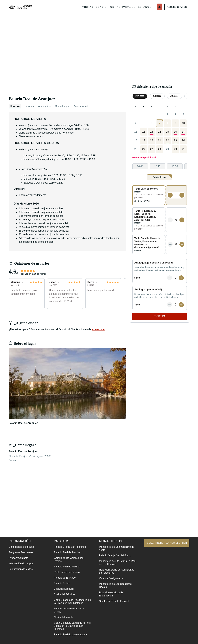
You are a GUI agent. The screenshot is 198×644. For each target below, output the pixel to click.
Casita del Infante (63, 617)
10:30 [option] (175, 166)
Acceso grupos (176, 7)
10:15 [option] (157, 166)
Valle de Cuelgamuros (109, 578)
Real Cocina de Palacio (66, 572)
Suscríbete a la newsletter (165, 543)
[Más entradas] (182, 195)
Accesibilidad (81, 106)
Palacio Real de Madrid (66, 567)
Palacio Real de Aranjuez (67, 552)
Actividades (125, 7)
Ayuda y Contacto (18, 558)
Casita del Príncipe (63, 594)
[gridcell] (160, 123)
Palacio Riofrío (61, 583)
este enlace (98, 329)
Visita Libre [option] (163, 177)
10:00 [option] (140, 166)
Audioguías (44, 106)
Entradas (29, 106)
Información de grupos (21, 563)
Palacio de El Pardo (64, 578)
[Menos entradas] (170, 195)
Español (145, 7)
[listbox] (160, 166)
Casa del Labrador (63, 589)
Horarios (15, 106)
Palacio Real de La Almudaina (69, 635)
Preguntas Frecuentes (21, 552)
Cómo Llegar (62, 106)
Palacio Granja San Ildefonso (69, 547)
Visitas (86, 7)
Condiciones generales (21, 547)
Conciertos (103, 7)
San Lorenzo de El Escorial (112, 601)
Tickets (160, 316)
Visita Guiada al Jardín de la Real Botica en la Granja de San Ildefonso (71, 626)
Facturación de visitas (21, 569)
